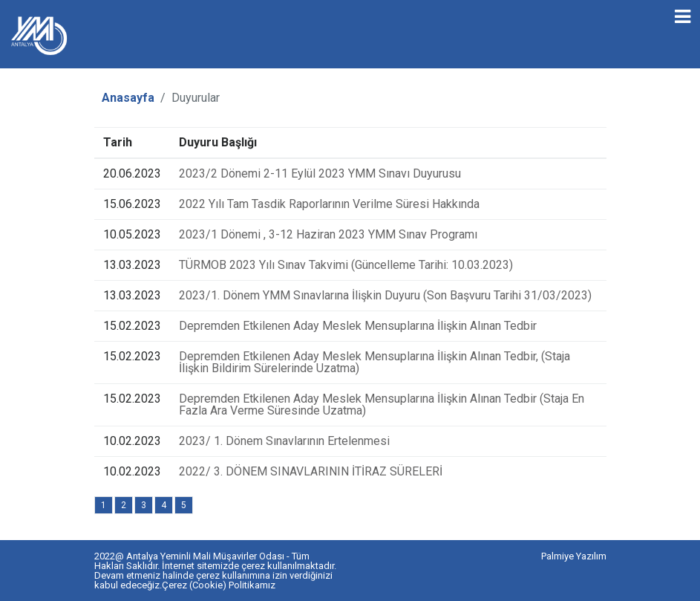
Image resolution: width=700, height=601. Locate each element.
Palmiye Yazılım (574, 556)
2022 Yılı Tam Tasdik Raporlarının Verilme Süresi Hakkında (329, 204)
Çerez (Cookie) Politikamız (219, 585)
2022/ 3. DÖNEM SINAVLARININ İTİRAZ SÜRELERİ (311, 471)
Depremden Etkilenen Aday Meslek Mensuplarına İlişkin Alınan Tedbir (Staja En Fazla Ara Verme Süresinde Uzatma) (382, 405)
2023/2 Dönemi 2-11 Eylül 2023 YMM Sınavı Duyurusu (320, 173)
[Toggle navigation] (683, 17)
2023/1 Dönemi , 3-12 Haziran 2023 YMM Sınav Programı (328, 234)
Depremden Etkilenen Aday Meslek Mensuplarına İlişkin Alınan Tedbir (358, 326)
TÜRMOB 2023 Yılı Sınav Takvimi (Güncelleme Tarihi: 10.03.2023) (346, 265)
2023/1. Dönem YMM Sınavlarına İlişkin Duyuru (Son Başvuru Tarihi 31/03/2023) (385, 295)
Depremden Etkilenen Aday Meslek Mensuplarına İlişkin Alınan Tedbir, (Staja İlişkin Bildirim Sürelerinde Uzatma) (374, 362)
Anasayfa (128, 98)
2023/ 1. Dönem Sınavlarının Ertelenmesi (284, 441)
